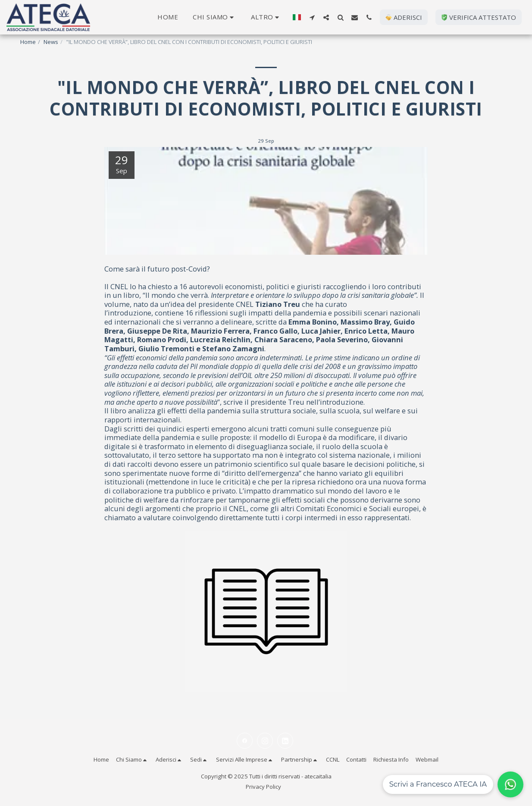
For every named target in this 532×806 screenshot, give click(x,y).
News (51, 42)
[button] (214, 17)
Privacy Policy (263, 787)
